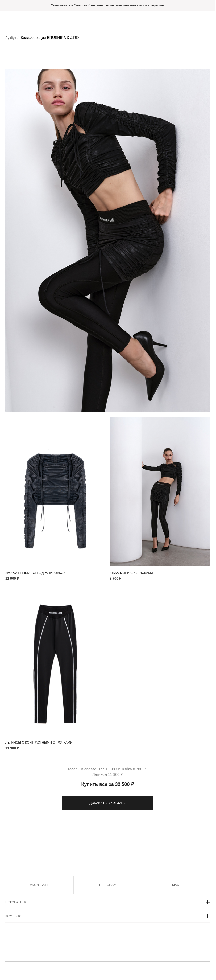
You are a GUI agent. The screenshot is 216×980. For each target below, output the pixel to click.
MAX (176, 885)
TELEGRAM (107, 885)
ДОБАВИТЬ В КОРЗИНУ (107, 803)
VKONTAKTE (39, 885)
